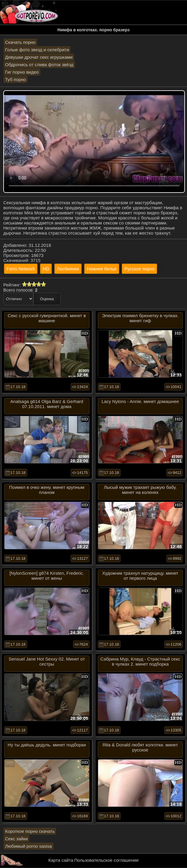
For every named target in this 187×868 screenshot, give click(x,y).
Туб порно (16, 79)
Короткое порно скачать (30, 831)
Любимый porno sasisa (28, 846)
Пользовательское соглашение (106, 860)
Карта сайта (61, 860)
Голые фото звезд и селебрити (37, 50)
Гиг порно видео (22, 72)
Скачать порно (20, 42)
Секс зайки (16, 839)
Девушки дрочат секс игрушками (39, 57)
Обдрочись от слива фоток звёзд (39, 65)
